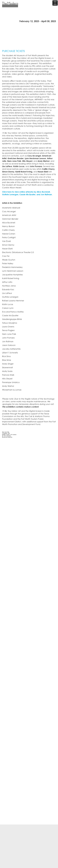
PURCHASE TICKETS (14, 51)
